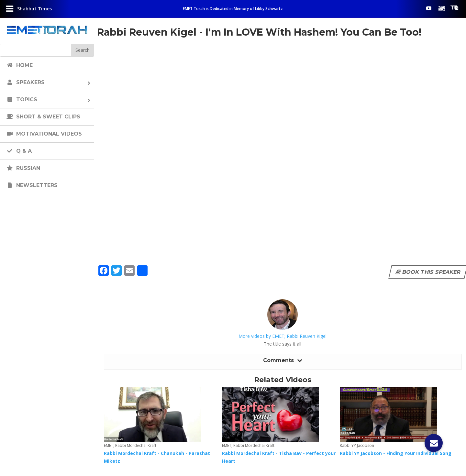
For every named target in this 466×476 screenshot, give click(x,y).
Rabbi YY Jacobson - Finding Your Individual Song (396, 453)
